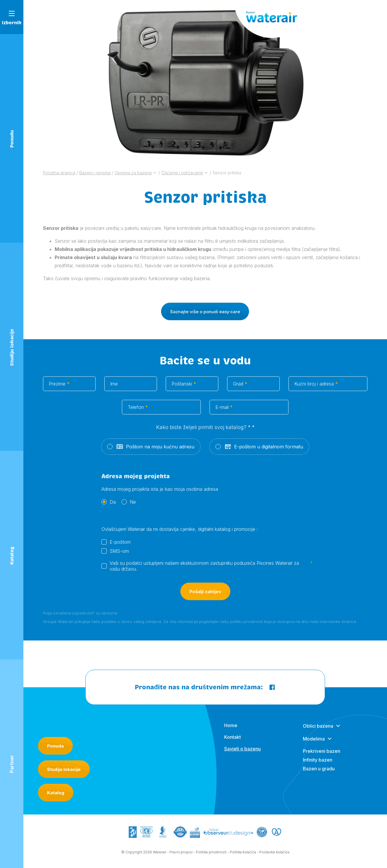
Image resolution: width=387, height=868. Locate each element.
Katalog (56, 793)
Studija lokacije (64, 769)
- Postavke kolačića (273, 855)
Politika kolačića (243, 855)
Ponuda (55, 746)
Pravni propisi (181, 855)
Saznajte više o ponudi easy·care (205, 317)
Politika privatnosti (211, 855)
